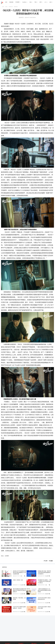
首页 (6, 2)
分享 (46, 561)
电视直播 (11, 2)
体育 (41, 2)
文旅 (31, 2)
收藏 (51, 561)
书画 (36, 2)
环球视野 (18, 2)
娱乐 (51, 2)
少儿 (46, 2)
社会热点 (25, 2)
